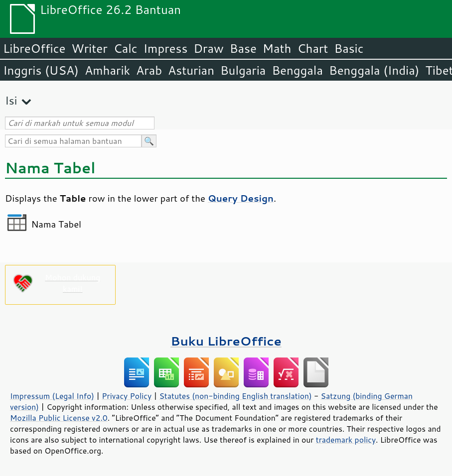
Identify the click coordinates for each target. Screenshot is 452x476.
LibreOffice (34, 48)
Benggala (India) (374, 70)
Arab (149, 70)
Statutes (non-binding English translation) (235, 396)
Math (277, 48)
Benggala (297, 70)
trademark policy (346, 440)
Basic (349, 48)
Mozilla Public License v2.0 (59, 418)
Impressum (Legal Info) (52, 396)
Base (243, 48)
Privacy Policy (127, 396)
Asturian (191, 70)
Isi (11, 100)
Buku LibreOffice (226, 341)
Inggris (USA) (41, 70)
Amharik (107, 70)
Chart (312, 48)
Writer (89, 48)
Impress (166, 48)
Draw (208, 48)
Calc (126, 48)
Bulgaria (243, 70)
